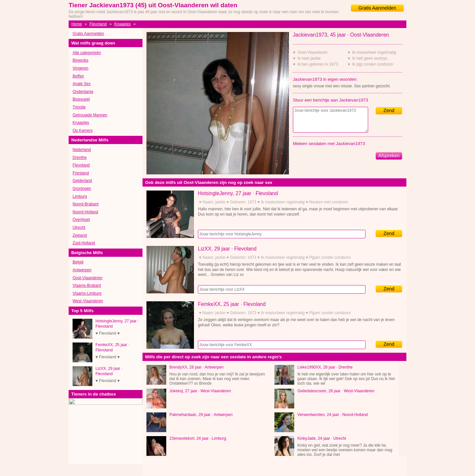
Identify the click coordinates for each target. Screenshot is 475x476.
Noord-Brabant (86, 204)
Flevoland (98, 24)
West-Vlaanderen (88, 301)
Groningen (82, 189)
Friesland (81, 173)
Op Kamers (83, 131)
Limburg (80, 196)
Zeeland (80, 235)
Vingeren (80, 68)
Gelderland (82, 181)
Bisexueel (81, 99)
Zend (389, 110)
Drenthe (80, 158)
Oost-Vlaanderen (88, 278)
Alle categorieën (87, 53)
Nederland (82, 150)
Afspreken (389, 156)
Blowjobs (80, 60)
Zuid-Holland (84, 243)
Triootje (79, 107)
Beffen (78, 76)
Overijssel (81, 220)
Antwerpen (82, 270)
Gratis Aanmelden (377, 8)
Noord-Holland (85, 212)
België (78, 262)
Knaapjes (122, 24)
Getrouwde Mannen (90, 115)
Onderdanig (83, 92)
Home (77, 24)
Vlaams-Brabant (87, 285)
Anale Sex (82, 84)
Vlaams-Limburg (87, 293)
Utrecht (79, 227)
